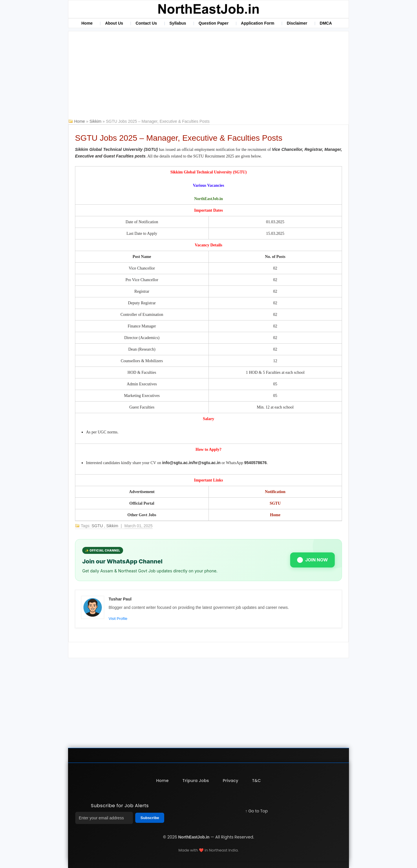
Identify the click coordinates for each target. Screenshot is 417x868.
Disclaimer (297, 23)
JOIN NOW (312, 560)
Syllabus (178, 23)
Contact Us (146, 23)
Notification (275, 492)
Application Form (258, 23)
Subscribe (150, 818)
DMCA (326, 23)
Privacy (231, 781)
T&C (257, 781)
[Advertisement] (209, 75)
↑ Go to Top (257, 811)
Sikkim (96, 121)
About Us (114, 23)
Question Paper (214, 23)
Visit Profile (118, 619)
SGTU (275, 503)
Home (87, 23)
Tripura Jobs (196, 781)
